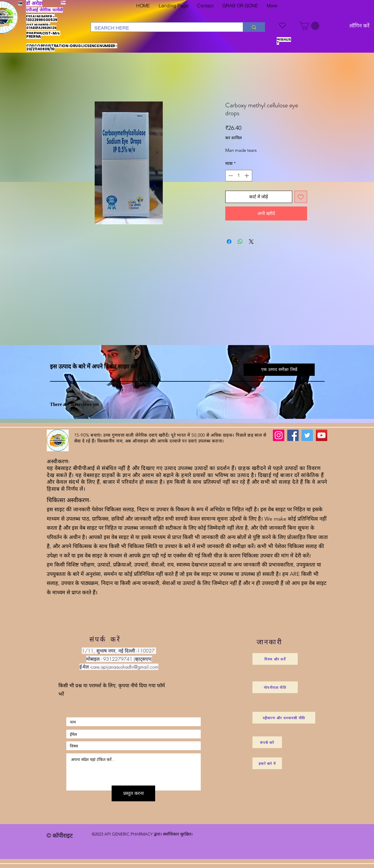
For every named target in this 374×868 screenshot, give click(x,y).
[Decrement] (230, 176)
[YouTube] (322, 435)
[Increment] (247, 176)
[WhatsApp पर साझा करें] (240, 242)
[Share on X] (251, 242)
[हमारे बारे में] (267, 763)
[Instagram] (279, 435)
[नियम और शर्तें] (275, 659)
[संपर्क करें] (267, 742)
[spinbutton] (239, 176)
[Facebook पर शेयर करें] (229, 242)
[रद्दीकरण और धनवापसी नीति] (284, 718)
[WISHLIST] (283, 25)
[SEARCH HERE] (162, 28)
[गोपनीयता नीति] (275, 687)
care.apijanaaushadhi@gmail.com (125, 667)
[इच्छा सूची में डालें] (301, 197)
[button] (309, 26)
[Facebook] (293, 435)
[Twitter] (307, 435)
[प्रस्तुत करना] (133, 793)
